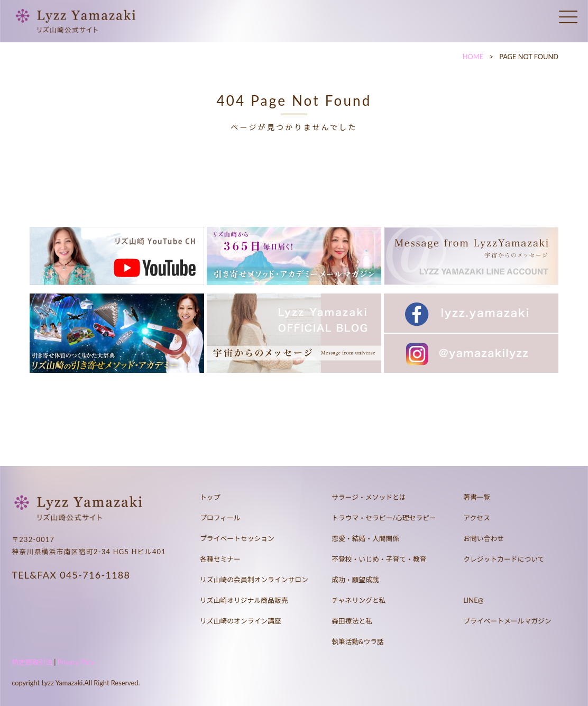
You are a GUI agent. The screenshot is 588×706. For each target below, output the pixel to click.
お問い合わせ (484, 538)
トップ (210, 497)
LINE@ (473, 600)
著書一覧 (477, 497)
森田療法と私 (352, 621)
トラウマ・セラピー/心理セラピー (384, 518)
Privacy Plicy (76, 662)
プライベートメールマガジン (507, 621)
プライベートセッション (237, 538)
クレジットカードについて (504, 559)
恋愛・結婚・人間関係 (365, 538)
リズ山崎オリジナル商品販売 (244, 600)
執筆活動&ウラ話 (358, 641)
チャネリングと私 (359, 600)
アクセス (477, 518)
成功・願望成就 (355, 580)
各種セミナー (220, 559)
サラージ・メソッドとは (369, 497)
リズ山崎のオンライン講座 (241, 621)
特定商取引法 (32, 662)
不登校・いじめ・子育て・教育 (379, 559)
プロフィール (220, 518)
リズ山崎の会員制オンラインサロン (254, 580)
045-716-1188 (95, 575)
